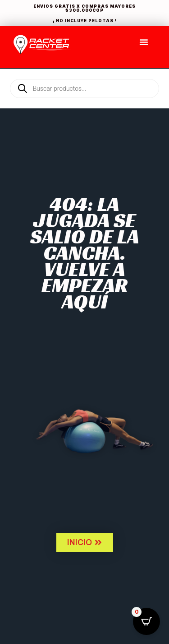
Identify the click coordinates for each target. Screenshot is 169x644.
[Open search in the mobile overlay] (84, 73)
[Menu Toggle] (144, 42)
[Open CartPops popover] (146, 621)
